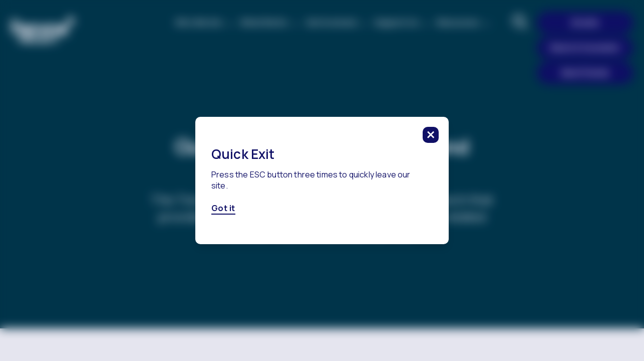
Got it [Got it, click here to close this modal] (223, 209)
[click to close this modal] (431, 135)
